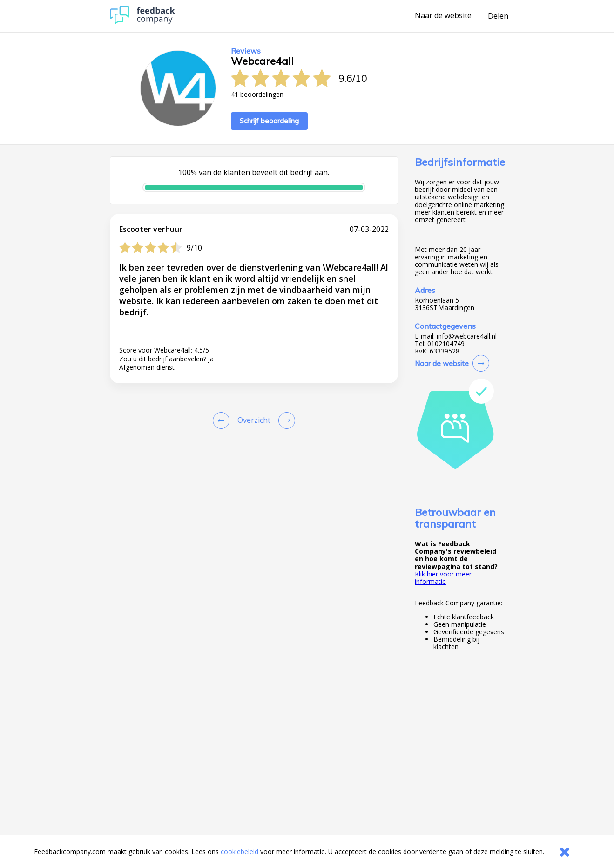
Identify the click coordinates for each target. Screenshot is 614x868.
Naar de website (443, 16)
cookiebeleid (240, 851)
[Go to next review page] (285, 420)
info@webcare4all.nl (467, 336)
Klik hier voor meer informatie (443, 578)
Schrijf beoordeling (269, 121)
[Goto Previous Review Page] (223, 420)
